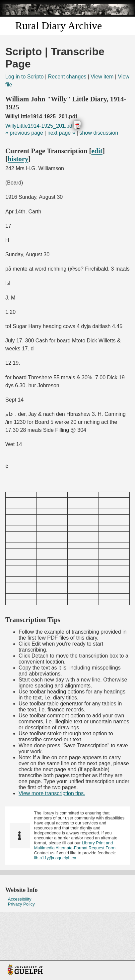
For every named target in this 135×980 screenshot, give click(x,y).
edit (97, 151)
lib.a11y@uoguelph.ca (55, 858)
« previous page (24, 133)
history (18, 159)
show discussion (99, 133)
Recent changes (67, 77)
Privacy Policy (21, 904)
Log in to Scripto (25, 77)
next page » (61, 133)
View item (102, 77)
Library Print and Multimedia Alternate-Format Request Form (75, 845)
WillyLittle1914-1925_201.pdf (39, 126)
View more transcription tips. (52, 793)
